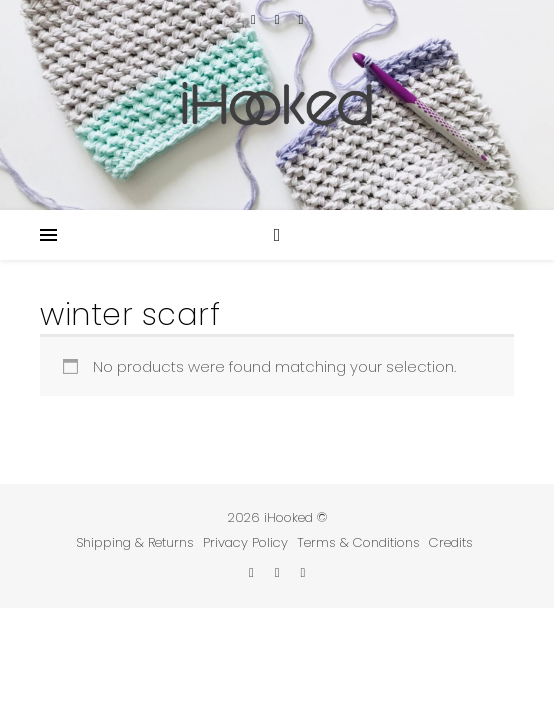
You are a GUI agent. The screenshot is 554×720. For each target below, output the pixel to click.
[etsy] (255, 19)
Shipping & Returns (135, 542)
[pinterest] (300, 19)
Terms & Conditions (358, 542)
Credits (451, 542)
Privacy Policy (245, 542)
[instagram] (279, 19)
